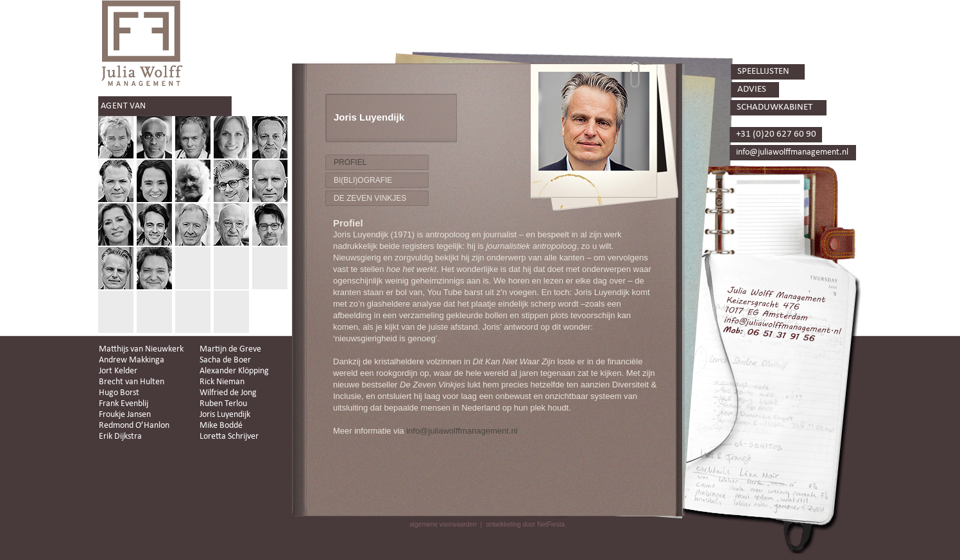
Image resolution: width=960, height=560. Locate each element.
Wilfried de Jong (228, 393)
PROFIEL (350, 162)
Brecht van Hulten (132, 382)
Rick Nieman (222, 382)
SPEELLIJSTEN (763, 72)
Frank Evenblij (124, 404)
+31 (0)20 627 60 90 (776, 134)
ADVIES (752, 89)
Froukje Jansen (125, 415)
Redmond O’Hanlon (134, 426)
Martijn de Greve (230, 349)
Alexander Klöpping (234, 371)
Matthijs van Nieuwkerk (141, 349)
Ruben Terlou (223, 404)
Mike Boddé (221, 426)
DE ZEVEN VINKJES (370, 198)
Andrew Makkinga (132, 360)
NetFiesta (551, 524)
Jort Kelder (118, 371)
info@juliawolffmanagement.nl (462, 431)
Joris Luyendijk (225, 415)
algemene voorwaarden (443, 524)
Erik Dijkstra (120, 437)
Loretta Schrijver (229, 437)
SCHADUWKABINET (775, 107)
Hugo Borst (119, 393)
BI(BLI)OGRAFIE (363, 180)
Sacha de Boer (225, 360)
